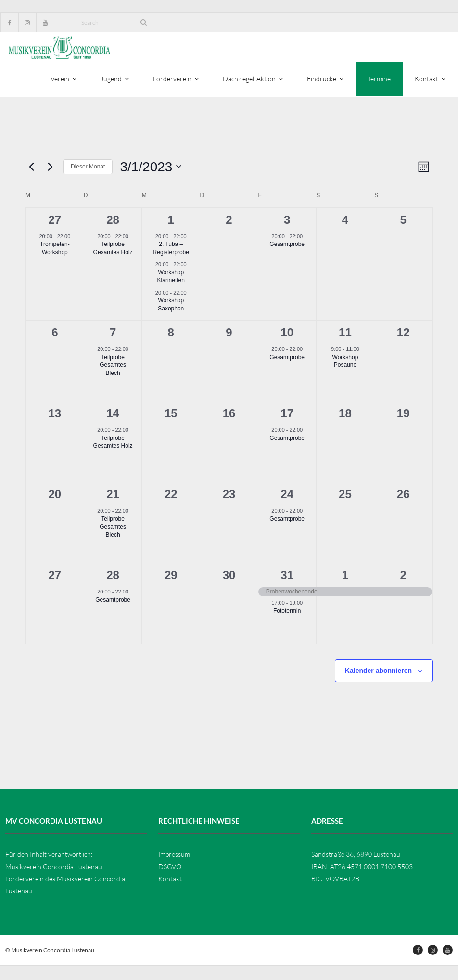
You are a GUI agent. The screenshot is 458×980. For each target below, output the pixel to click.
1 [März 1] (171, 222)
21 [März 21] (113, 496)
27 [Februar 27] (55, 222)
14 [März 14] (113, 416)
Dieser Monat (88, 169)
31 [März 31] (287, 577)
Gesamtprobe (287, 247)
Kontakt (170, 881)
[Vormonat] (31, 169)
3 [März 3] (287, 222)
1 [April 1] (345, 577)
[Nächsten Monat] (50, 169)
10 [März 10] (287, 335)
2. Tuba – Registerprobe (171, 251)
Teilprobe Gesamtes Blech (113, 367)
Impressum (174, 857)
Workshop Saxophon (171, 307)
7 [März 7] (113, 335)
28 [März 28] (113, 577)
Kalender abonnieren (378, 673)
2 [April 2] (403, 577)
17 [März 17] (287, 416)
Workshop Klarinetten (171, 279)
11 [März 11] (345, 335)
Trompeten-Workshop (55, 251)
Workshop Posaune (345, 364)
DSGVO (170, 869)
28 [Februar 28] (113, 222)
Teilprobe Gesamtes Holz (113, 251)
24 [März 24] (287, 496)
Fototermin (287, 613)
